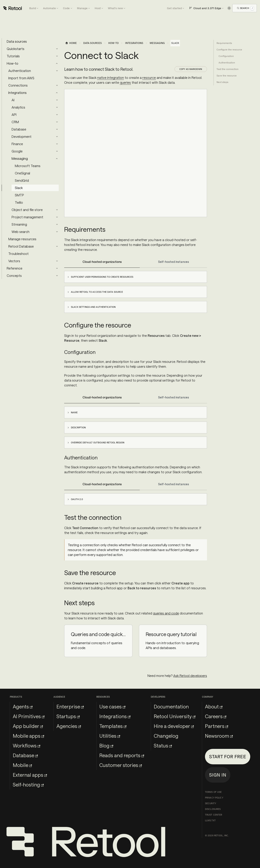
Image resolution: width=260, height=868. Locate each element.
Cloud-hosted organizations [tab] (102, 262)
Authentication (20, 71)
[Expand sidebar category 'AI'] (57, 100)
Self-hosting (28, 785)
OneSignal (22, 173)
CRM (15, 122)
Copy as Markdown (191, 69)
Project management (27, 217)
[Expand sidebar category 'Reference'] (57, 268)
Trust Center (213, 815)
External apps (30, 775)
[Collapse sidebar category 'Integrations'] (57, 93)
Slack (19, 188)
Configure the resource (229, 50)
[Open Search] (245, 8)
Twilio (19, 202)
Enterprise (70, 706)
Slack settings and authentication (93, 307)
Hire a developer (174, 726)
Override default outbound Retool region (98, 443)
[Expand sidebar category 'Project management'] (57, 217)
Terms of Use (213, 792)
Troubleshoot (18, 254)
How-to (12, 63)
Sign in (218, 775)
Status (163, 746)
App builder (28, 726)
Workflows (27, 746)
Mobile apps (28, 736)
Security (211, 803)
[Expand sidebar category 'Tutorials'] (57, 56)
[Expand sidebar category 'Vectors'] (57, 261)
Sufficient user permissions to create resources (102, 277)
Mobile (22, 765)
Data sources (17, 41)
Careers (216, 716)
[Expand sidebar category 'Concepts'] (57, 276)
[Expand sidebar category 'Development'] (57, 137)
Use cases (112, 706)
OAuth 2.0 (77, 499)
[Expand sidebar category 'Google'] (57, 151)
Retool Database (21, 246)
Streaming (19, 224)
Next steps (222, 82)
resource (149, 78)
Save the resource (227, 76)
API (14, 115)
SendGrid (22, 180)
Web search (21, 232)
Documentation (171, 706)
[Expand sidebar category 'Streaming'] (57, 224)
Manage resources (22, 239)
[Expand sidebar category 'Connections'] (57, 85)
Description (78, 427)
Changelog (166, 736)
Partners (217, 726)
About (214, 706)
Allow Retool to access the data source (97, 292)
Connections (18, 85)
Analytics (18, 107)
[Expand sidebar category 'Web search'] (57, 232)
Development (22, 137)
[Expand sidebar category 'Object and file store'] (57, 210)
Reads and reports (122, 755)
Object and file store (27, 210)
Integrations (17, 93)
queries (125, 82)
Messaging (20, 158)
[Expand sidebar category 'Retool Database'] (57, 246)
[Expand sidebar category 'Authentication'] (57, 71)
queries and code (166, 613)
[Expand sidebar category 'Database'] (57, 129)
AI (13, 100)
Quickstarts (16, 49)
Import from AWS (21, 78)
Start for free (228, 757)
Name (74, 412)
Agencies (69, 726)
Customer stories (121, 765)
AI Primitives (29, 716)
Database (19, 129)
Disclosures (213, 809)
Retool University (175, 716)
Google (17, 151)
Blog (106, 746)
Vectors (14, 261)
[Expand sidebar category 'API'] (57, 115)
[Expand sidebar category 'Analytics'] (57, 107)
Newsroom (219, 736)
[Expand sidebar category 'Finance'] (57, 144)
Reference (15, 268)
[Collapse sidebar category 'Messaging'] (57, 159)
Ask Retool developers (190, 676)
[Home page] (71, 43)
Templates (113, 726)
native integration (111, 78)
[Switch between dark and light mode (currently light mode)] (229, 8)
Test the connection (227, 69)
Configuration (226, 56)
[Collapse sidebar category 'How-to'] (57, 63)
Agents (23, 706)
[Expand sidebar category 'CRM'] (57, 122)
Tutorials (13, 56)
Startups (68, 716)
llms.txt (210, 820)
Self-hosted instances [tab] (173, 262)
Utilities (110, 736)
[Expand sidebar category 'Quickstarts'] (57, 49)
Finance (17, 144)
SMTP (19, 195)
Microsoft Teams (28, 166)
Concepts (14, 276)
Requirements (224, 43)
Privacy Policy (214, 798)
